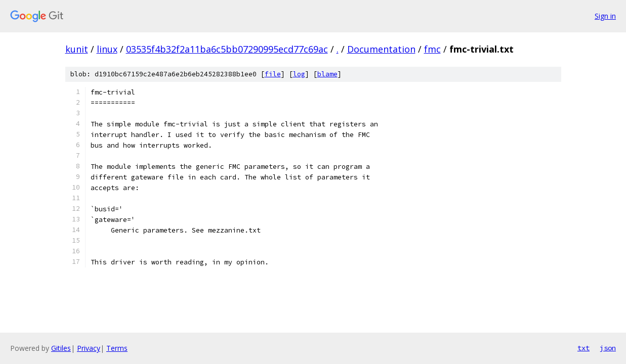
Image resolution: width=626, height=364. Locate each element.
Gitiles (61, 348)
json (608, 348)
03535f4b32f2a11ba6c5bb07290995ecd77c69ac (227, 49)
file (273, 74)
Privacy (89, 348)
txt (583, 348)
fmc (432, 49)
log (299, 74)
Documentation (381, 49)
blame (327, 74)
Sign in (605, 16)
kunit (77, 49)
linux (107, 49)
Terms (117, 348)
